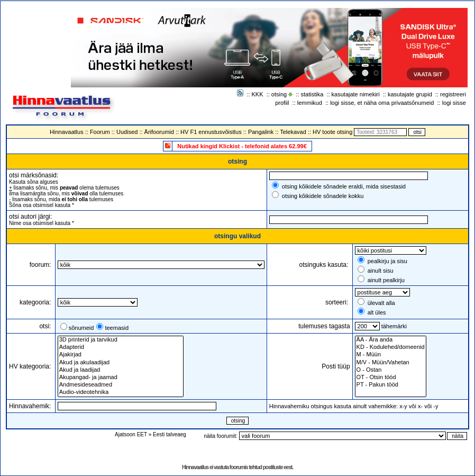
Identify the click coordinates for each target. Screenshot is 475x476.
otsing (279, 94)
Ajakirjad (121, 355)
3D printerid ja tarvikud (121, 340)
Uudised (127, 132)
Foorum (100, 132)
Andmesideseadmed (121, 385)
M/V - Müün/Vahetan (391, 363)
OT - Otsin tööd (391, 378)
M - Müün (391, 355)
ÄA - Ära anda (391, 340)
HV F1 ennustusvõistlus (211, 132)
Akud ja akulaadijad (121, 363)
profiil (282, 103)
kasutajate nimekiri (356, 94)
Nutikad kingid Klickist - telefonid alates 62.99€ (242, 146)
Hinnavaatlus (67, 132)
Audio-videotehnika (121, 392)
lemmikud (310, 103)
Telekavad (293, 132)
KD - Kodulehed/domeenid (391, 347)
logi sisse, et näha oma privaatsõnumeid (382, 103)
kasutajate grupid (410, 94)
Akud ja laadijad (121, 370)
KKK (258, 94)
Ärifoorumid (159, 132)
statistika (312, 94)
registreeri (453, 94)
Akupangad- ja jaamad (121, 378)
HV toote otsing (332, 132)
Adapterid (121, 347)
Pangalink (261, 132)
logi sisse (454, 103)
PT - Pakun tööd (391, 385)
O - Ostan (391, 370)
